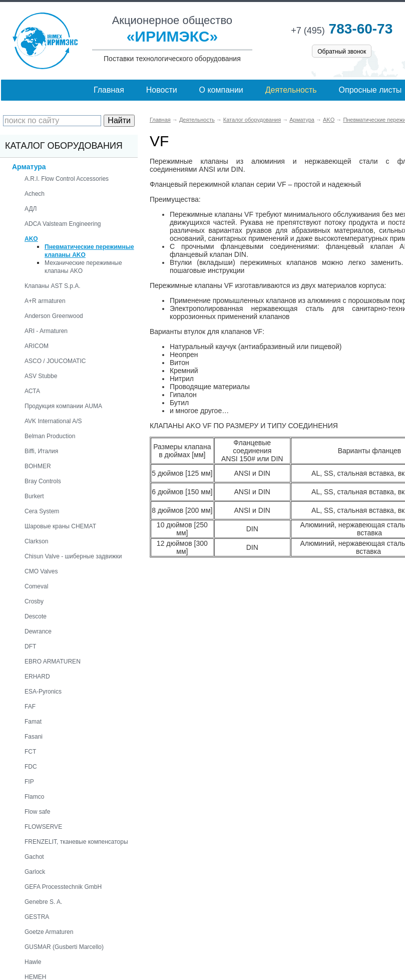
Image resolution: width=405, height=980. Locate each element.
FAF (30, 707)
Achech (35, 194)
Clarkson (36, 541)
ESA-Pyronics (43, 692)
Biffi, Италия (41, 451)
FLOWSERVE (43, 827)
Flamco (34, 797)
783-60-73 (342, 29)
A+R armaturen (45, 301)
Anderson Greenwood (54, 316)
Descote (36, 616)
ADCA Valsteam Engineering (63, 224)
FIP (29, 782)
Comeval (36, 586)
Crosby (34, 601)
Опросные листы (370, 90)
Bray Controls (43, 481)
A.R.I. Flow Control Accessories (67, 179)
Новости (162, 90)
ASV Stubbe (41, 376)
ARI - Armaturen (46, 331)
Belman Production (50, 436)
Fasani (34, 737)
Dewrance (38, 631)
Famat (33, 722)
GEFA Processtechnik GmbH (63, 887)
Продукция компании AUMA (63, 406)
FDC (31, 767)
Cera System (42, 511)
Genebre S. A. (43, 902)
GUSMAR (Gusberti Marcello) (64, 947)
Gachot (34, 857)
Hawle (33, 962)
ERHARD (37, 677)
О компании (221, 90)
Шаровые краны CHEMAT (60, 526)
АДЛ (31, 209)
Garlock (35, 872)
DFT (30, 646)
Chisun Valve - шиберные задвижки (73, 556)
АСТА (32, 391)
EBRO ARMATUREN (53, 662)
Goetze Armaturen (49, 932)
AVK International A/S (53, 421)
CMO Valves (41, 571)
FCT (30, 752)
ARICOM (37, 346)
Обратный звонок (342, 52)
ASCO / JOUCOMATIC (55, 361)
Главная (109, 90)
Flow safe (37, 812)
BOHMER (38, 466)
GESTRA (37, 917)
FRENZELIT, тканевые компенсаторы (76, 842)
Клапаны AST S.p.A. (53, 286)
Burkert (34, 496)
